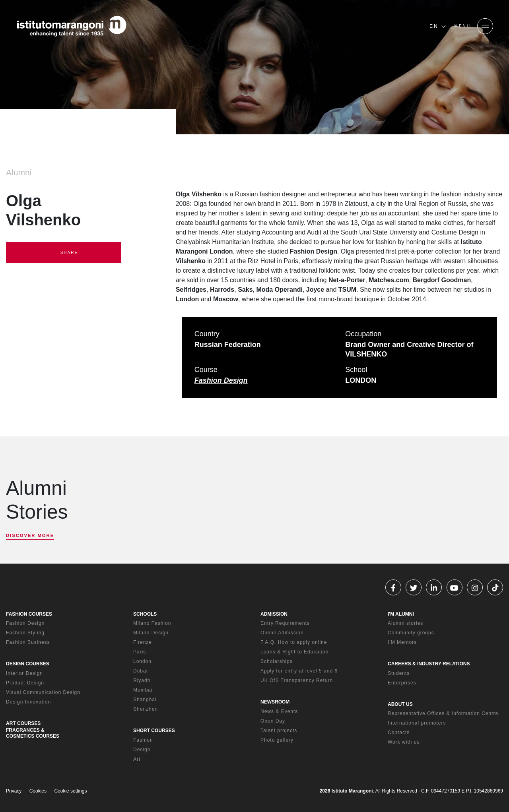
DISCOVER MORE (30, 535)
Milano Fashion (152, 623)
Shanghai (145, 700)
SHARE (64, 253)
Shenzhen (146, 709)
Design (142, 750)
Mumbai (143, 690)
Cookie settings (70, 791)
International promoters (417, 723)
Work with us (404, 742)
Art (137, 759)
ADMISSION (274, 614)
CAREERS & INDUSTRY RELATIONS (429, 664)
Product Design (25, 683)
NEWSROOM (275, 702)
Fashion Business (28, 642)
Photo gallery (277, 740)
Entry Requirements (285, 623)
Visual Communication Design (43, 692)
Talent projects (279, 731)
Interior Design (24, 673)
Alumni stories (405, 623)
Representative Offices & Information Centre (443, 713)
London (142, 661)
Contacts (399, 733)
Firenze (143, 642)
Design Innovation (28, 702)
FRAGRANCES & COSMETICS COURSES (33, 733)
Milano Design (151, 633)
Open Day (273, 721)
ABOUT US (400, 704)
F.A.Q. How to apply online (294, 642)
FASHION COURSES (29, 614)
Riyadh (142, 680)
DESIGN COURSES (28, 664)
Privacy (14, 791)
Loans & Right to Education (294, 652)
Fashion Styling (25, 633)
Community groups (411, 633)
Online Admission (282, 633)
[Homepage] (72, 26)
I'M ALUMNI (401, 614)
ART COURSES (23, 723)
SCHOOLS (145, 614)
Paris (140, 652)
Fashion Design (221, 380)
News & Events (279, 711)
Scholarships (277, 661)
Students (399, 673)
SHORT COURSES (154, 731)
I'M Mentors (402, 642)
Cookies (38, 791)
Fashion (143, 740)
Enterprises (402, 683)
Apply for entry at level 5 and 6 (299, 671)
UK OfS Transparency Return (297, 680)
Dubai (140, 671)
